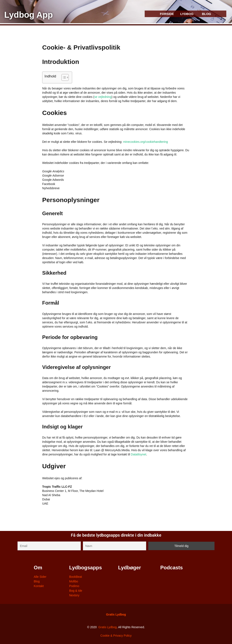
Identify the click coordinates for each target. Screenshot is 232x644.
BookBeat (76, 577)
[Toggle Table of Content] (63, 77)
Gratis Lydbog (116, 614)
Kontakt (39, 586)
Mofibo (74, 581)
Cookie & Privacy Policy (116, 636)
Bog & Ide (76, 591)
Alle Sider (40, 577)
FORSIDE (167, 14)
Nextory (74, 595)
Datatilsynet (138, 454)
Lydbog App (28, 15)
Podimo (74, 586)
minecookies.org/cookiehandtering (146, 142)
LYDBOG (187, 14)
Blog (37, 581)
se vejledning (103, 97)
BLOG (206, 14)
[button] (188, 14)
